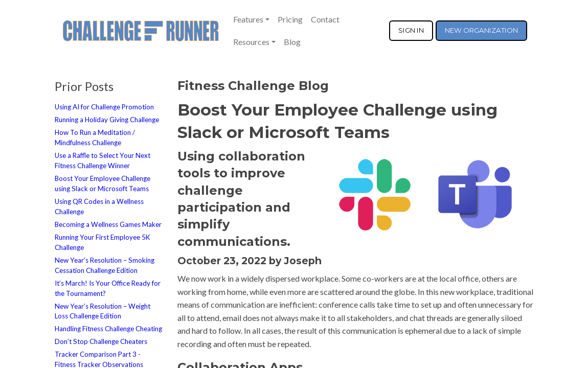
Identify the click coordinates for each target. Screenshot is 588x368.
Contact (325, 19)
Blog (292, 42)
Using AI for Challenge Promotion (104, 107)
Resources (251, 42)
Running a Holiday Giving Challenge (107, 120)
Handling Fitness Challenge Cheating (108, 329)
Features (248, 19)
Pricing (290, 19)
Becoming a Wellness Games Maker (108, 224)
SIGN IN (411, 30)
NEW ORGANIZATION (481, 30)
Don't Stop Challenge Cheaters (101, 341)
